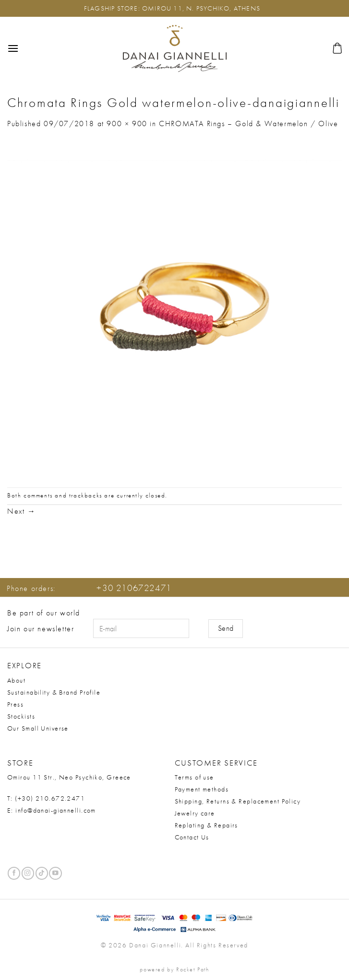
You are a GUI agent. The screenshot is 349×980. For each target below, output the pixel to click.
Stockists (21, 716)
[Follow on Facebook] (14, 873)
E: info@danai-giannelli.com (52, 810)
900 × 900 (127, 124)
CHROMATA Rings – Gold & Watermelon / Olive (248, 124)
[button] (13, 48)
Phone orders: (89, 588)
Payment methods (202, 789)
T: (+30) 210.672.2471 (46, 798)
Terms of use (194, 777)
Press (15, 704)
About (16, 680)
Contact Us (192, 837)
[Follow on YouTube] (55, 873)
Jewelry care (195, 813)
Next (22, 511)
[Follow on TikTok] (42, 873)
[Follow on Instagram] (28, 873)
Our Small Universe (38, 728)
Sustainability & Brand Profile (54, 692)
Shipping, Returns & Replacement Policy (238, 801)
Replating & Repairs (206, 825)
